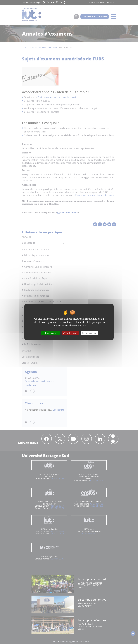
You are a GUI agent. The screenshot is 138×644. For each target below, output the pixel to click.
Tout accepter (51, 333)
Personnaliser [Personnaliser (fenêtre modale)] (89, 333)
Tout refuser (70, 333)
